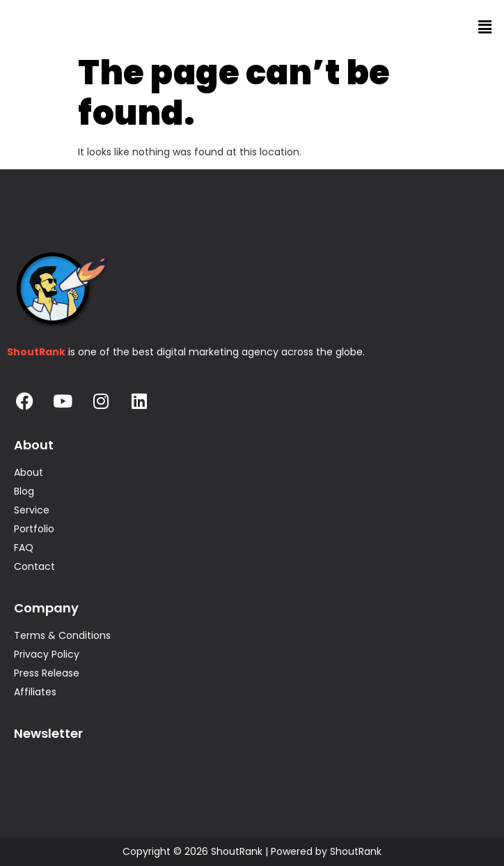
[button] (485, 27)
